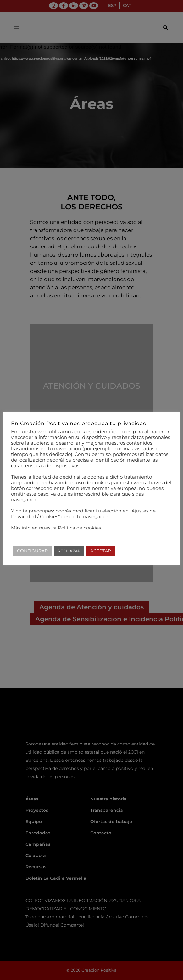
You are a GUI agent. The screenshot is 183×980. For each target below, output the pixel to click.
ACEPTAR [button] (101, 551)
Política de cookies (79, 528)
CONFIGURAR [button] (32, 551)
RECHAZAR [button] (69, 551)
